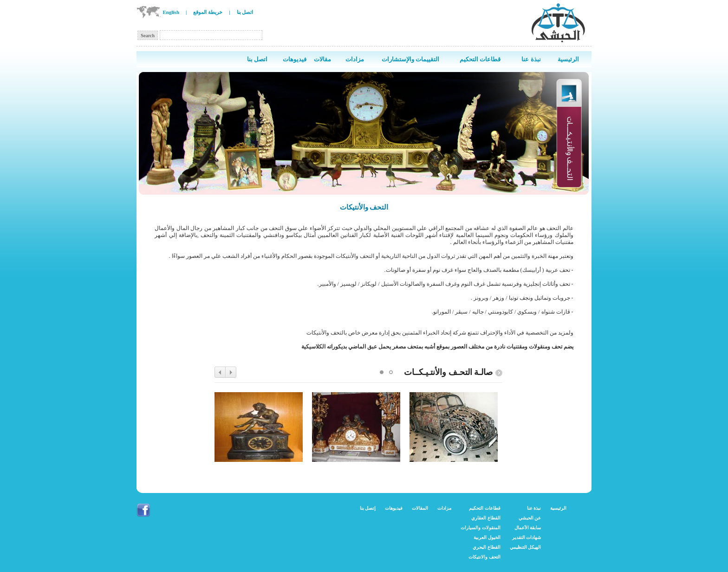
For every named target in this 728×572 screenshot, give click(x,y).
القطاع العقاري (486, 518)
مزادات (444, 508)
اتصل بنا (245, 12)
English (171, 12)
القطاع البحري (487, 547)
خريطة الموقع (208, 12)
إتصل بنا (368, 508)
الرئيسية (558, 508)
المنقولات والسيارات (481, 528)
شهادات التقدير (527, 537)
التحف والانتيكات (484, 557)
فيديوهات (394, 508)
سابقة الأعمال (528, 528)
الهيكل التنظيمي (526, 547)
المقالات (420, 508)
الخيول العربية (487, 537)
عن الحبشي (530, 518)
